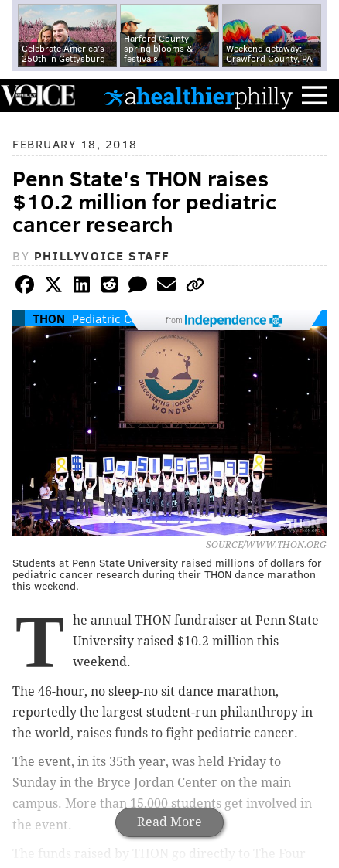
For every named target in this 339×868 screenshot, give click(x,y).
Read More (169, 822)
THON (49, 318)
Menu (314, 95)
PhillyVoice (38, 95)
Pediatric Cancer (117, 318)
